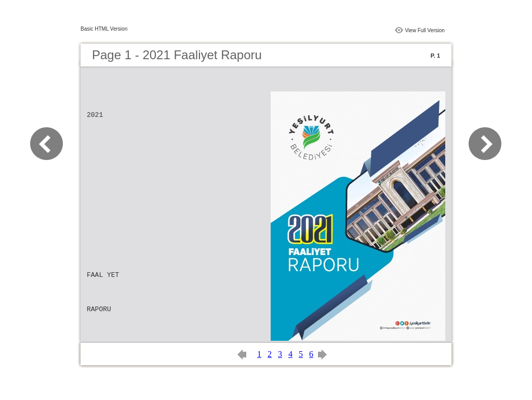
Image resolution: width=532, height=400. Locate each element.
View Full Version (425, 30)
